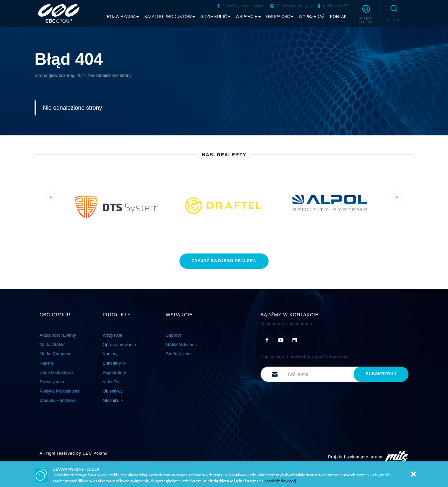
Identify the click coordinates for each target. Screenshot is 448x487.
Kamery (110, 354)
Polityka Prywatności (59, 391)
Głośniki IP (113, 400)
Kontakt (340, 17)
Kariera (47, 363)
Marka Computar (56, 354)
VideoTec (112, 382)
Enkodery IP (114, 363)
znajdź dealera (224, 261)
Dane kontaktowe (56, 372)
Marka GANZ (52, 344)
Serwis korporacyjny (291, 6)
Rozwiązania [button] (123, 17)
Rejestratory (114, 372)
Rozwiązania (52, 382)
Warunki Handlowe (58, 400)
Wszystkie (112, 335)
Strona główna (48, 75)
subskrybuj (381, 374)
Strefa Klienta (179, 354)
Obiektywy (113, 391)
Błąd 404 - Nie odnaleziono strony (99, 75)
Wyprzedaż (312, 17)
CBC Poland (95, 453)
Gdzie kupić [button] (215, 17)
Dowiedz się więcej (280, 481)
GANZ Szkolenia (182, 344)
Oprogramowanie (119, 344)
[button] (366, 13)
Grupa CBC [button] (280, 17)
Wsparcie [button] (248, 17)
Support (173, 335)
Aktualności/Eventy (58, 335)
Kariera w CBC (334, 6)
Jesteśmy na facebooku (241, 6)
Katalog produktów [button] (170, 17)
